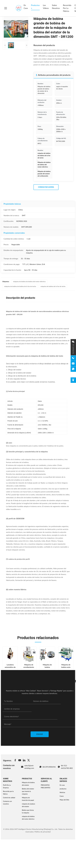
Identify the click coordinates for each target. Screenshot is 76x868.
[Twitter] (29, 761)
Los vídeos (46, 7)
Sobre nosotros (56, 7)
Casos (62, 796)
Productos (35, 5)
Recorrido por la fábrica (67, 8)
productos (63, 789)
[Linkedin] (24, 761)
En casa (26, 7)
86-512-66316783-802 (65, 767)
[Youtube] (20, 761)
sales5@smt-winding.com (28, 767)
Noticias (62, 792)
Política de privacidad (43, 832)
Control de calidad (9, 798)
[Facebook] (15, 761)
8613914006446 (48, 767)
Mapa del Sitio (64, 800)
